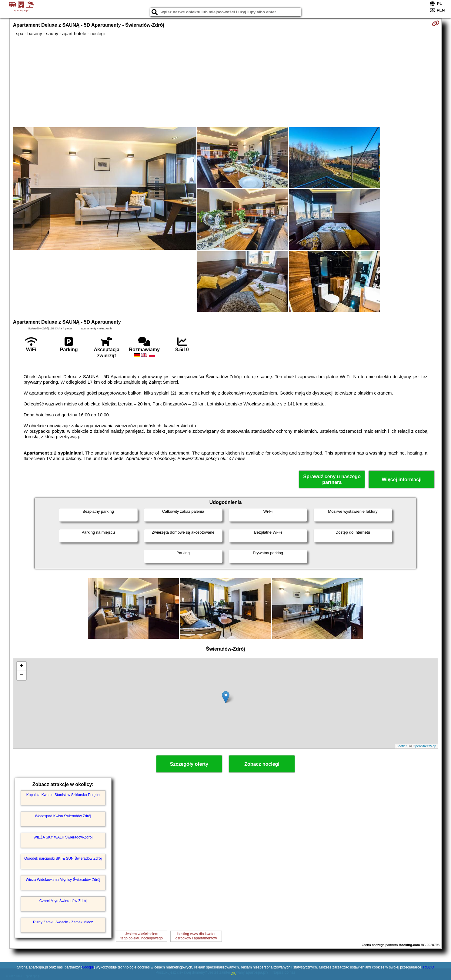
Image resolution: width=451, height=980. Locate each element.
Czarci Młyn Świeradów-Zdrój (63, 901)
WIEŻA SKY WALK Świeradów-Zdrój (63, 837)
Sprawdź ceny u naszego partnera (332, 479)
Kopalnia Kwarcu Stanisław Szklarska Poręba (63, 795)
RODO (429, 967)
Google (88, 967)
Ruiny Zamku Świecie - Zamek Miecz (63, 922)
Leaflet (401, 746)
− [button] (22, 675)
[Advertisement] (225, 82)
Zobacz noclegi (262, 764)
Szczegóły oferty (189, 764)
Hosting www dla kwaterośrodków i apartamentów (196, 936)
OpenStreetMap (425, 746)
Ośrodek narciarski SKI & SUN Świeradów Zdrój (63, 858)
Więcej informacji (402, 480)
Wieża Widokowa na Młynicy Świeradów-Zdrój (63, 880)
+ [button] (22, 666)
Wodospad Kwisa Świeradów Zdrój (63, 816)
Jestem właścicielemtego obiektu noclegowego (141, 936)
